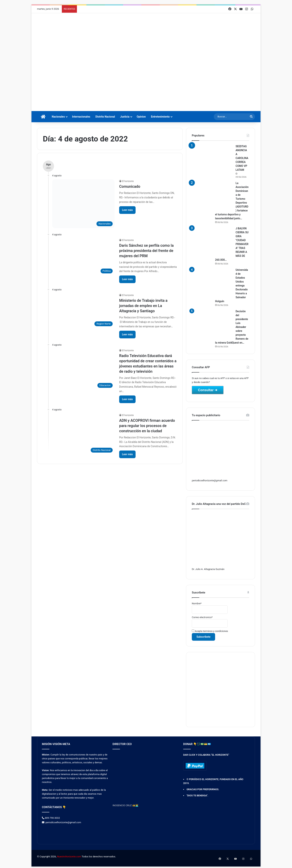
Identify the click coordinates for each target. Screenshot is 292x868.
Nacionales (58, 117)
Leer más (127, 210)
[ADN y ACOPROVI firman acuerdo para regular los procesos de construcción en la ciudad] (83, 434)
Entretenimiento (160, 117)
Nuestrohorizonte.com (69, 857)
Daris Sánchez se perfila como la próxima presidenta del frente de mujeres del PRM (146, 251)
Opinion (141, 117)
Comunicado (130, 186)
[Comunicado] (83, 204)
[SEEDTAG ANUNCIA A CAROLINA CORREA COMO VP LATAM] (212, 158)
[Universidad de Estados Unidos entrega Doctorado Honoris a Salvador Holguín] (212, 282)
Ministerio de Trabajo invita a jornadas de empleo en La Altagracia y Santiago (143, 306)
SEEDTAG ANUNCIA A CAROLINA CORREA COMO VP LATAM (242, 158)
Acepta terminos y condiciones (210, 631)
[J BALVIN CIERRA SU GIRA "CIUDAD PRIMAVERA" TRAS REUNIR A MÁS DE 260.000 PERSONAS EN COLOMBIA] (212, 241)
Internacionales (81, 117)
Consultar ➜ (208, 390)
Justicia (125, 117)
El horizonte (128, 181)
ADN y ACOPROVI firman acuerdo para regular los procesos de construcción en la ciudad (147, 426)
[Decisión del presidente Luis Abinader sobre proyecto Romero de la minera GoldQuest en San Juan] (212, 323)
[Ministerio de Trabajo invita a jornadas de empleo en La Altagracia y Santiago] (83, 311)
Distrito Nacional (105, 117)
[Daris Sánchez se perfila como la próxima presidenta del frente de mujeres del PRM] (83, 257)
